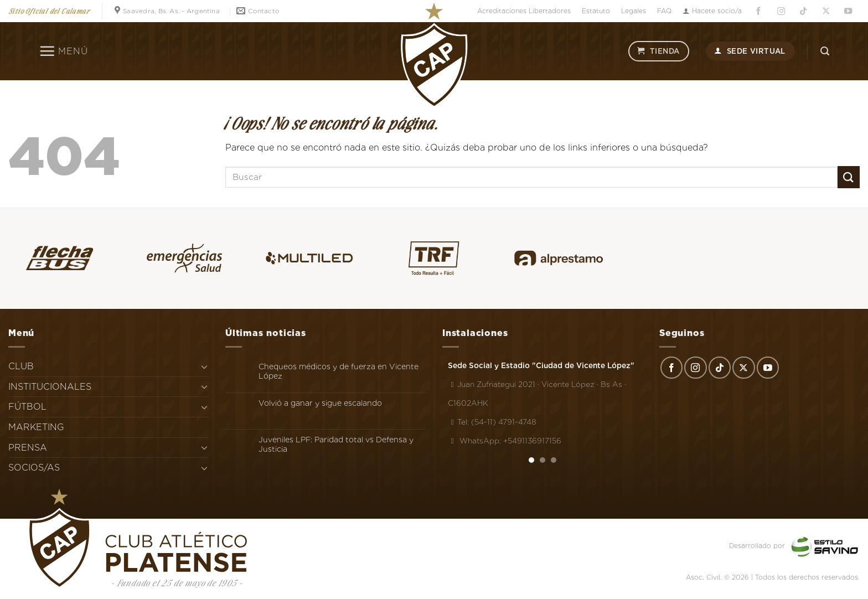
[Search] (825, 51)
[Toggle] (204, 366)
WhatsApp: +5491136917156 (505, 441)
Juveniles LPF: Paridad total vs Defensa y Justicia (336, 444)
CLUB (21, 366)
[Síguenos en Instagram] (781, 11)
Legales (634, 11)
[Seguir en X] (826, 11)
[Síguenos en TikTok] (803, 11)
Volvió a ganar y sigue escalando (320, 403)
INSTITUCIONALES (50, 387)
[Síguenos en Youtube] (849, 11)
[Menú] (63, 51)
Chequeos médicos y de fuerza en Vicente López (339, 371)
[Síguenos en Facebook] (758, 11)
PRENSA (28, 448)
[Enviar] (849, 177)
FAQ (664, 11)
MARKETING (36, 427)
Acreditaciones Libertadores (524, 11)
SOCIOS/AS (34, 468)
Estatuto (596, 11)
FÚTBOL (27, 407)
